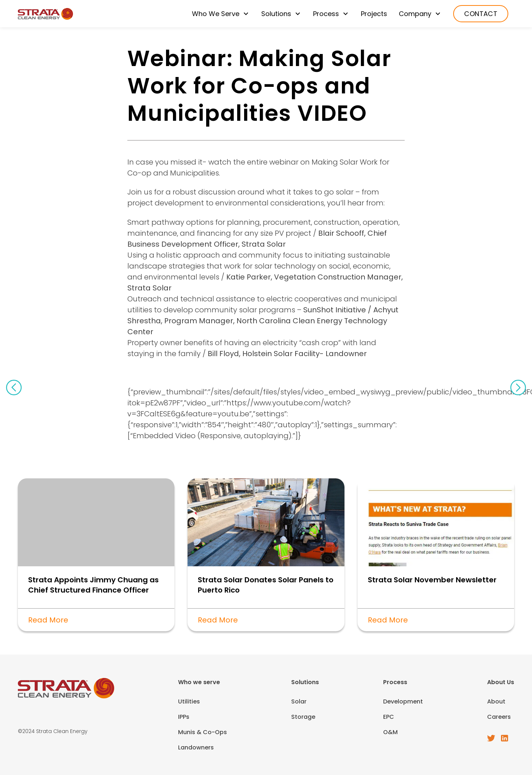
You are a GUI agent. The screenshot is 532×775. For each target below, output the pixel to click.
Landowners (196, 747)
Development (403, 701)
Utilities (189, 701)
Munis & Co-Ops (203, 732)
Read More (48, 620)
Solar (299, 701)
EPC (389, 717)
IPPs (184, 717)
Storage (303, 717)
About (496, 701)
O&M (390, 732)
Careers (499, 717)
